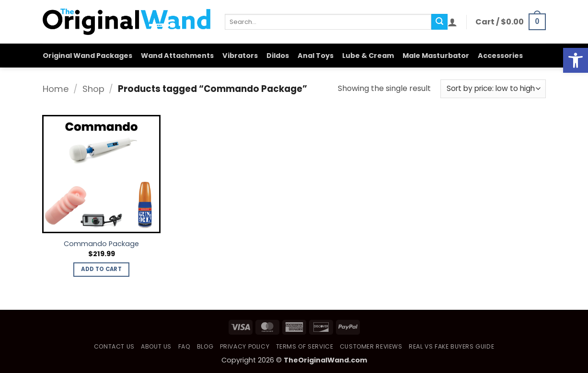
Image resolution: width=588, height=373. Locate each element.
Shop (93, 89)
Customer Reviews (371, 346)
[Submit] (439, 22)
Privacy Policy (245, 346)
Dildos (278, 56)
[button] (452, 22)
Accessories (500, 56)
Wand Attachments (177, 56)
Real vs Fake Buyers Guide (451, 346)
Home (56, 89)
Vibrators (240, 56)
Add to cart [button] (101, 269)
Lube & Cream (368, 56)
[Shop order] (493, 89)
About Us (156, 346)
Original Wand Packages (87, 56)
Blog (205, 346)
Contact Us (114, 346)
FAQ (184, 346)
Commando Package (101, 244)
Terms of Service (305, 346)
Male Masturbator (436, 56)
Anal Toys (316, 56)
